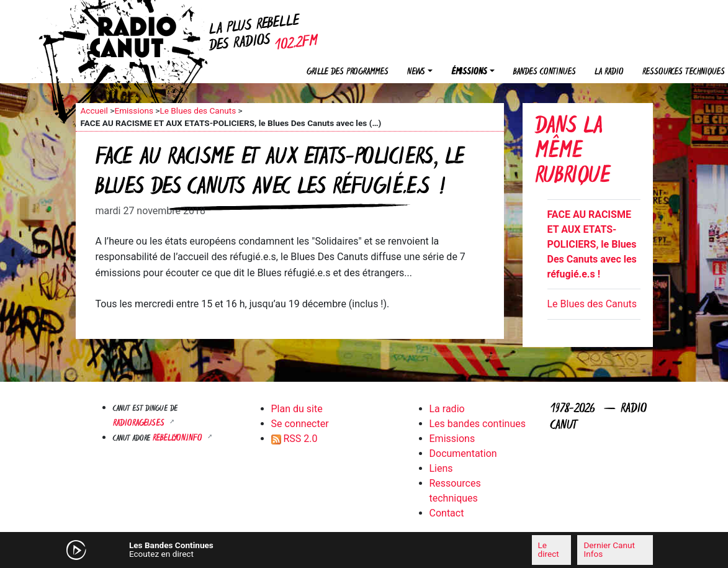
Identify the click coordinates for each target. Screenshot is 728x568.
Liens (441, 468)
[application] (364, 550)
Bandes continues (545, 72)
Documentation (463, 453)
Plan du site (297, 409)
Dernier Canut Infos (609, 549)
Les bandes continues (478, 424)
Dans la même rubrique (573, 152)
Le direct (549, 549)
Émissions (469, 72)
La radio (609, 72)
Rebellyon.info (179, 439)
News (416, 72)
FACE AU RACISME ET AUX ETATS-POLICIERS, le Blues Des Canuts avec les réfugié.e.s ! (592, 244)
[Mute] (240, 549)
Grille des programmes (348, 72)
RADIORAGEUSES (140, 424)
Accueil (94, 110)
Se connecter (300, 424)
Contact (447, 513)
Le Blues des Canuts (198, 110)
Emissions (134, 110)
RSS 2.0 (294, 439)
